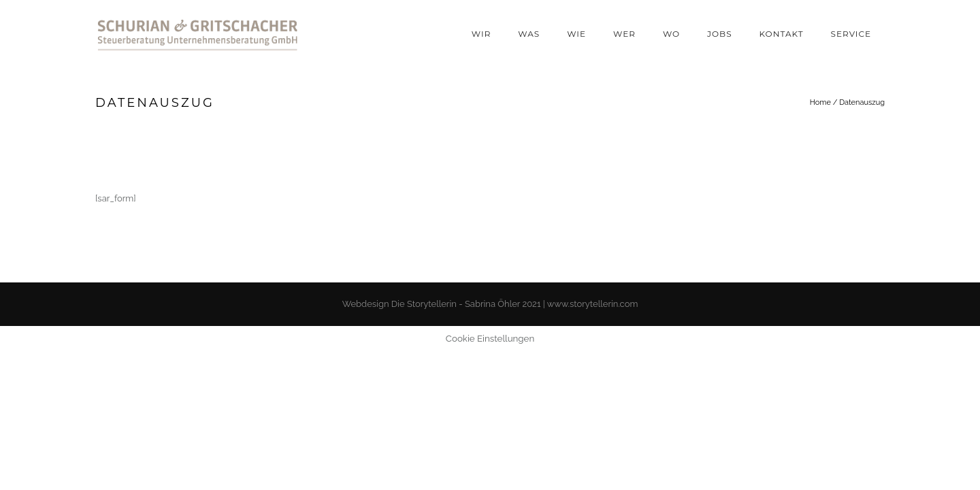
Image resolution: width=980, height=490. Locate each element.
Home (820, 102)
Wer (624, 34)
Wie (576, 34)
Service (851, 34)
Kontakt (782, 34)
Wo (671, 34)
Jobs (720, 34)
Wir (481, 34)
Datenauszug (862, 102)
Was (529, 34)
